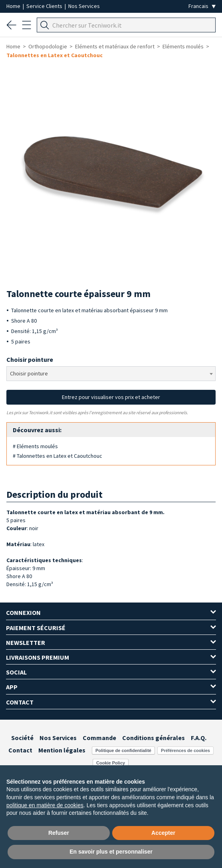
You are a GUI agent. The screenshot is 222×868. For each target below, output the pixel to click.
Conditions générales (154, 738)
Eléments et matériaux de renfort (115, 46)
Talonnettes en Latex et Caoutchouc (55, 55)
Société (22, 738)
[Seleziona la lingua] (202, 6)
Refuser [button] (59, 833)
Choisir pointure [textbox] (29, 373)
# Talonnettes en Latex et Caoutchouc (57, 456)
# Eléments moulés (35, 446)
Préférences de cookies (185, 750)
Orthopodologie (48, 46)
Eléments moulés (183, 46)
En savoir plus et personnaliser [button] (111, 852)
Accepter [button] (163, 833)
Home (14, 6)
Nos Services (84, 6)
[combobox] (111, 374)
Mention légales (62, 750)
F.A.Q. (199, 738)
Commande (99, 738)
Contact (20, 750)
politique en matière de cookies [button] (45, 805)
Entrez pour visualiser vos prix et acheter (111, 397)
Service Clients (45, 6)
